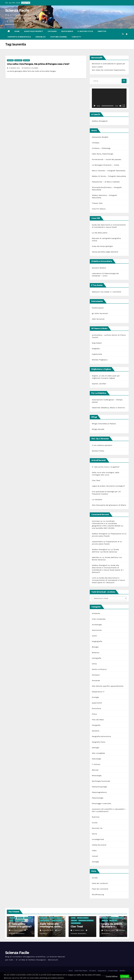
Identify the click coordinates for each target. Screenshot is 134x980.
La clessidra (97, 499)
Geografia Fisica (99, 742)
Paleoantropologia (99, 787)
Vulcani (95, 856)
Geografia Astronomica (101, 736)
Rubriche (96, 817)
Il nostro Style (85, 31)
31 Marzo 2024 (109, 930)
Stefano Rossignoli (100, 121)
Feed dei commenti (100, 889)
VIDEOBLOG (41, 37)
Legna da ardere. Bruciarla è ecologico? (108, 486)
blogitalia (96, 349)
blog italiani (97, 343)
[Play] (95, 106)
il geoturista (97, 354)
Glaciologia (96, 759)
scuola (95, 823)
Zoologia (95, 862)
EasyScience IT (98, 692)
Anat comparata (99, 619)
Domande (10, 60)
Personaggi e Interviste (101, 803)
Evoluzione (18, 60)
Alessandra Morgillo (100, 137)
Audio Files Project (34, 31)
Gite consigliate (98, 753)
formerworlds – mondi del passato (107, 159)
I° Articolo (96, 764)
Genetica (96, 731)
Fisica (94, 714)
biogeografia (97, 641)
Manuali (95, 770)
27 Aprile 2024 (79, 930)
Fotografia (96, 725)
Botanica (95, 653)
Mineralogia (97, 776)
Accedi (95, 878)
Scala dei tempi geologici (102, 246)
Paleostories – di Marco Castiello (106, 182)
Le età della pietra (100, 233)
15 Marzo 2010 (15, 68)
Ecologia (95, 697)
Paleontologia (98, 798)
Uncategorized (98, 839)
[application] (109, 98)
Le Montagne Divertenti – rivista (105, 165)
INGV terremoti (98, 319)
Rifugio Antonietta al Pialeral (104, 424)
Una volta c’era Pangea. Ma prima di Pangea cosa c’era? (38, 64)
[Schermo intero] (124, 106)
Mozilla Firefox (98, 451)
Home (17, 31)
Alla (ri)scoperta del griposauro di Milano (109, 505)
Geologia (26, 60)
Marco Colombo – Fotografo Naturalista (109, 171)
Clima (94, 664)
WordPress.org (98, 895)
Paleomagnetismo (99, 792)
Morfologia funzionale (101, 781)
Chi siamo (52, 31)
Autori (94, 636)
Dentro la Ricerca (99, 669)
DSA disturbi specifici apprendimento (108, 686)
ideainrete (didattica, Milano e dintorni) (108, 408)
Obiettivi (102, 31)
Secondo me (97, 828)
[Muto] (120, 106)
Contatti (76, 37)
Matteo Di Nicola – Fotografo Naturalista (109, 176)
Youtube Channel (59, 37)
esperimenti (97, 703)
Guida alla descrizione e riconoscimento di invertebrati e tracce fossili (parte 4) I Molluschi (108, 580)
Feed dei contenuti (100, 883)
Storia (94, 834)
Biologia (95, 647)
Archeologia (97, 625)
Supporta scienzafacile (19, 37)
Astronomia (97, 630)
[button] (123, 34)
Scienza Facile (17, 10)
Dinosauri (96, 675)
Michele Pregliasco (100, 360)
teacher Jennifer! (99, 384)
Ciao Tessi (96, 480)
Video (94, 851)
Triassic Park (97, 203)
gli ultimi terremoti (100, 313)
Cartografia (96, 658)
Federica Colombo (30, 68)
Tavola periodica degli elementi (105, 252)
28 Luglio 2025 (17, 930)
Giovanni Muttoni (99, 268)
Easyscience (67, 31)
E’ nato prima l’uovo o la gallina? (106, 467)
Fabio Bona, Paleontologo (103, 154)
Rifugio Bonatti (98, 429)
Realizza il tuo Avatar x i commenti (106, 292)
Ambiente (96, 613)
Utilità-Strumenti (99, 845)
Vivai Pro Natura (99, 209)
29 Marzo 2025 (48, 930)
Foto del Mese (98, 720)
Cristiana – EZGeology (101, 148)
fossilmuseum (98, 308)
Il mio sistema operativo (102, 445)
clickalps (96, 143)
